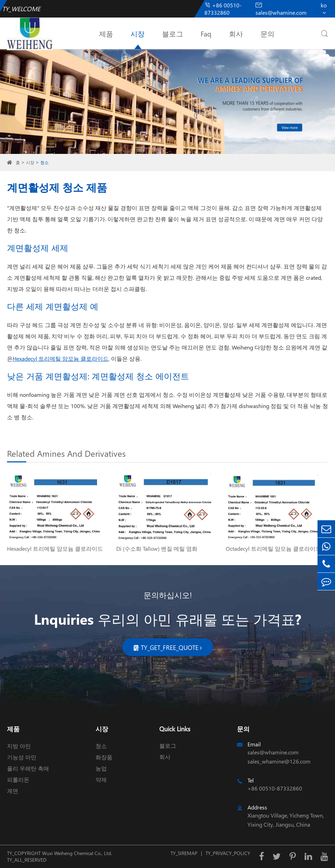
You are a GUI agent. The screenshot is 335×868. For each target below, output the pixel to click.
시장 (138, 33)
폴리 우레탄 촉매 (28, 768)
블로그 (173, 33)
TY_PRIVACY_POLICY (228, 853)
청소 (44, 162)
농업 (101, 768)
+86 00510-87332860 (223, 9)
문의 (267, 33)
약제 (101, 779)
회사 (236, 33)
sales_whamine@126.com (279, 761)
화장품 (104, 757)
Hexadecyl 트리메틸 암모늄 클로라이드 (61, 358)
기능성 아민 (22, 757)
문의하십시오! (168, 595)
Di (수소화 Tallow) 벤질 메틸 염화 (157, 548)
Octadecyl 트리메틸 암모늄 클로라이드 (273, 548)
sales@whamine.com (281, 9)
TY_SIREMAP (184, 853)
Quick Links (175, 729)
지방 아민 (19, 746)
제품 (106, 33)
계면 (13, 791)
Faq (206, 33)
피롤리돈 (18, 779)
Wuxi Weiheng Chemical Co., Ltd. (77, 853)
